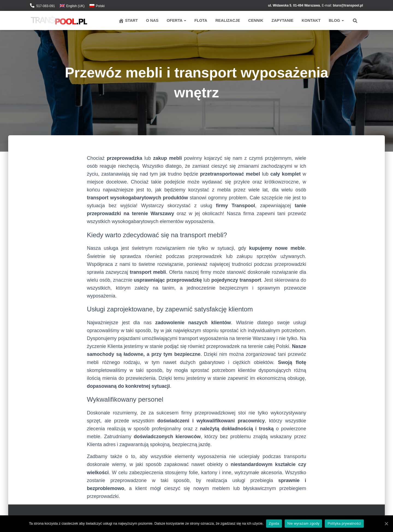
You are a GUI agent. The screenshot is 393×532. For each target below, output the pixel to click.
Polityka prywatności (345, 523)
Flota (201, 20)
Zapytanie (282, 20)
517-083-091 (46, 6)
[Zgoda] (386, 524)
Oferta (177, 20)
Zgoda (274, 523)
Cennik (256, 20)
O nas (152, 20)
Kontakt (311, 20)
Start (128, 21)
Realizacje (228, 20)
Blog (336, 20)
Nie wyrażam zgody (303, 523)
